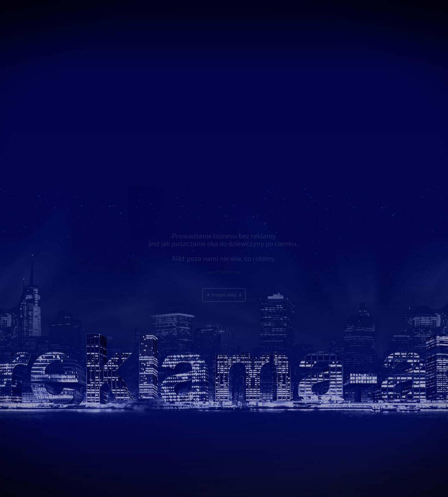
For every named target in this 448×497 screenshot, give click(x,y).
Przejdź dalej (224, 295)
